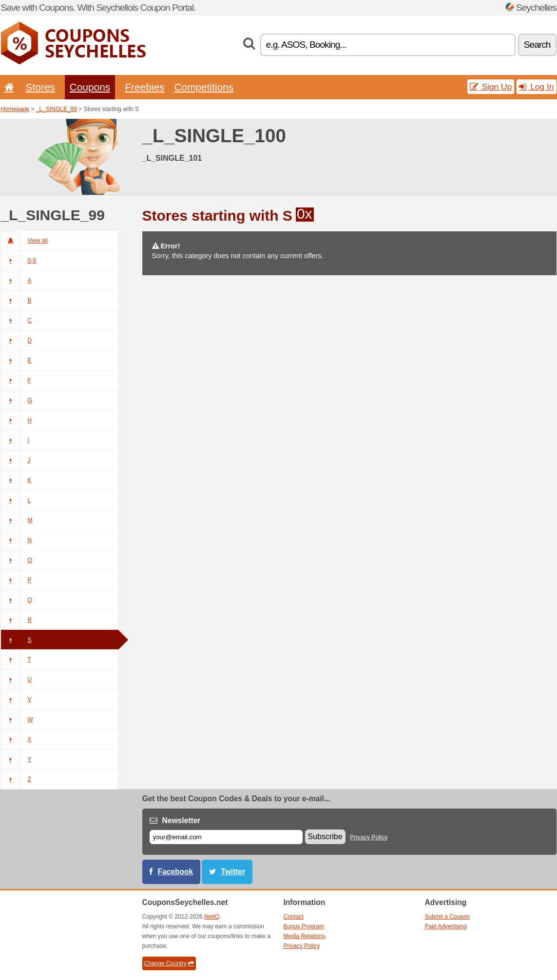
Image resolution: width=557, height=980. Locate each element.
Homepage (15, 109)
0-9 (19, 261)
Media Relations (305, 936)
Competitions (204, 87)
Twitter (233, 872)
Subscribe (325, 837)
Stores (40, 87)
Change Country (169, 963)
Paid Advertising (446, 926)
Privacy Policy (369, 837)
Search (537, 45)
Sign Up (491, 87)
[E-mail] (226, 837)
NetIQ (212, 917)
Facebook (176, 872)
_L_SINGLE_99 (57, 109)
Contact (294, 917)
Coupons (90, 87)
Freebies (144, 87)
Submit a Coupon (448, 917)
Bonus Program (304, 926)
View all (24, 241)
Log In (536, 87)
